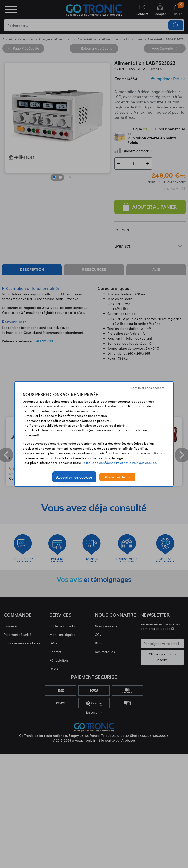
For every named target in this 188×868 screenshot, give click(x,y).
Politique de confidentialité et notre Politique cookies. (119, 463)
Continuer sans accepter (148, 388)
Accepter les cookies (74, 477)
